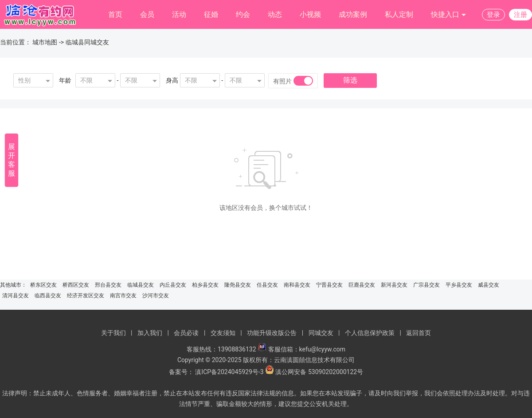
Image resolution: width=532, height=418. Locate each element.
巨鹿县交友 (362, 285)
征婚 (211, 14)
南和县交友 (297, 285)
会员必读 (186, 333)
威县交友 (489, 285)
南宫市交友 (123, 296)
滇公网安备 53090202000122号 (319, 372)
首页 (115, 14)
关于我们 (113, 333)
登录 (493, 15)
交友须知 (223, 333)
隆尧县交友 (238, 285)
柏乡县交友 (205, 285)
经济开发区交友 (86, 296)
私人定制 (399, 14)
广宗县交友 (426, 285)
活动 (179, 14)
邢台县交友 (108, 285)
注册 (520, 15)
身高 (172, 80)
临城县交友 (141, 285)
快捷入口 (449, 15)
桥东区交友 (43, 285)
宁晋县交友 (329, 285)
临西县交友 (48, 296)
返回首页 (419, 333)
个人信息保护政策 (370, 333)
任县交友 (267, 285)
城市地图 (45, 42)
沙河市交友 (156, 296)
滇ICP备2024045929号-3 (229, 372)
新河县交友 (394, 285)
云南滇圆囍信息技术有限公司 (314, 360)
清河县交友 (16, 296)
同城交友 (321, 333)
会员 (147, 14)
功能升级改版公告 (272, 333)
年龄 (65, 80)
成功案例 (353, 14)
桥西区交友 (76, 285)
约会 (243, 14)
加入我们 (150, 333)
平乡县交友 (459, 285)
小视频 (310, 14)
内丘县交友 (173, 285)
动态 (275, 14)
